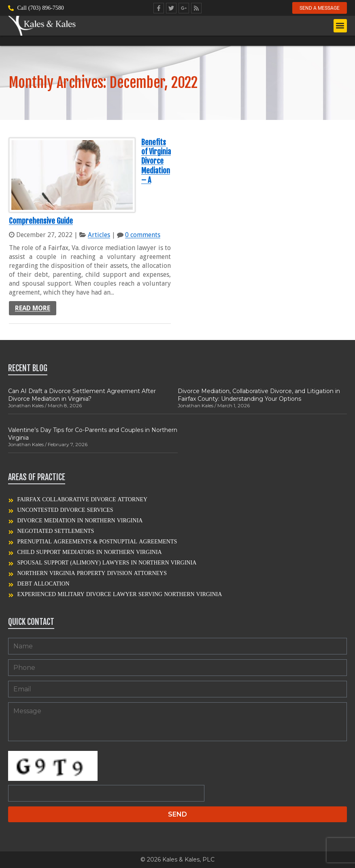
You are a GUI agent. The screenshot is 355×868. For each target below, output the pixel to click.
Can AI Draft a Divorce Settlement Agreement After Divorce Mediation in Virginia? (82, 395)
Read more (33, 308)
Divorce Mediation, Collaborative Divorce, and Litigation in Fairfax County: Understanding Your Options (259, 395)
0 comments (143, 235)
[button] (340, 26)
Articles (99, 235)
